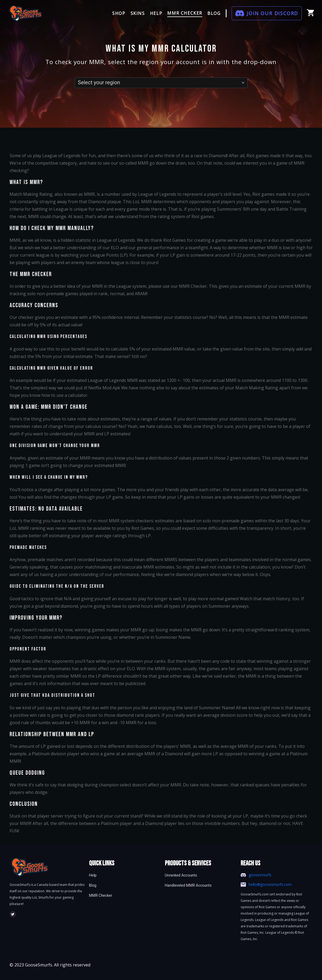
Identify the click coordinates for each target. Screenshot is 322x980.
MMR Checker (101, 895)
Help (93, 875)
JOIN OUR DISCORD (272, 13)
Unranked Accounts (181, 875)
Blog (93, 885)
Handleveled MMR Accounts (188, 885)
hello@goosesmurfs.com (270, 884)
